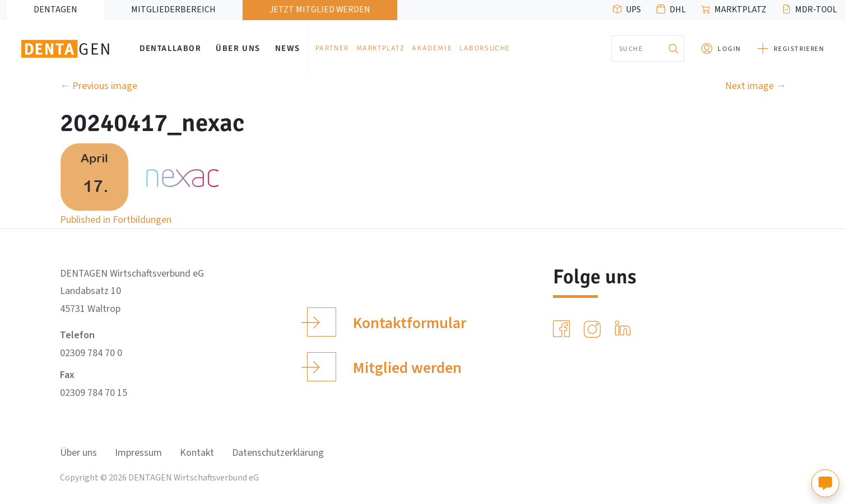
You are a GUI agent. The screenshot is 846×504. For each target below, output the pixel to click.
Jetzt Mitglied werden (320, 10)
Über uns (238, 48)
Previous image (99, 86)
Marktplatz (740, 10)
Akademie (432, 48)
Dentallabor (171, 48)
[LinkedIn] (625, 329)
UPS (633, 10)
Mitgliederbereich (173, 10)
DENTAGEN (55, 10)
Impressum (138, 453)
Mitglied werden (384, 367)
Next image (756, 86)
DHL (678, 10)
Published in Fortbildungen (116, 220)
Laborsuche (485, 48)
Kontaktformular (386, 322)
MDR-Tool (816, 10)
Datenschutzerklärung (278, 453)
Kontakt (197, 453)
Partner (332, 48)
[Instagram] (594, 329)
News (288, 48)
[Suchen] (673, 48)
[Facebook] (564, 329)
